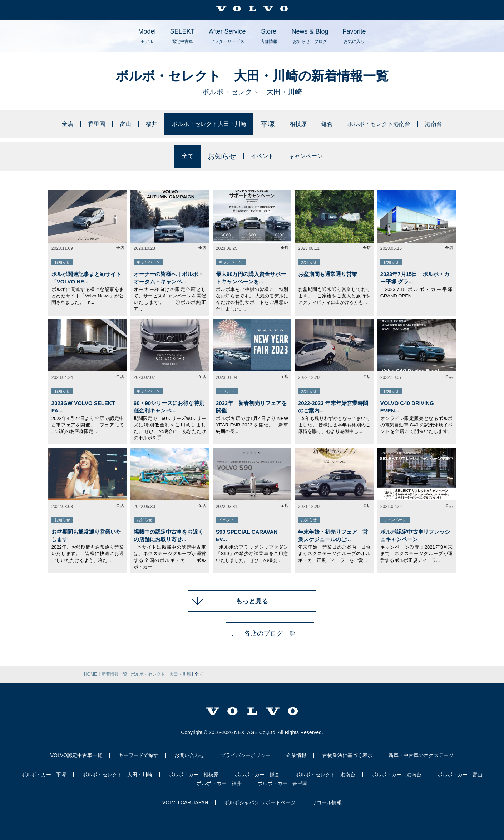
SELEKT (182, 36)
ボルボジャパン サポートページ (260, 802)
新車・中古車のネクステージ (421, 755)
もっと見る (252, 601)
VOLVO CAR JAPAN (185, 802)
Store (269, 36)
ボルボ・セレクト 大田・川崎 (117, 775)
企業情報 (296, 755)
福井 (134, 124)
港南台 (461, 124)
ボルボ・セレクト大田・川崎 (202, 124)
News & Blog (310, 36)
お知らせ (216, 156)
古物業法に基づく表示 (347, 755)
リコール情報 (327, 802)
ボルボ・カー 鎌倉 (257, 775)
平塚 (270, 124)
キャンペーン (310, 156)
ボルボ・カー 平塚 (44, 775)
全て (181, 156)
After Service (227, 36)
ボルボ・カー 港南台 (396, 775)
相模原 (302, 124)
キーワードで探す (138, 755)
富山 (105, 124)
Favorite (354, 36)
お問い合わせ (189, 755)
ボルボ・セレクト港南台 (396, 124)
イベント (260, 156)
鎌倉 (335, 124)
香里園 (72, 124)
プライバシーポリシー (246, 755)
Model (147, 36)
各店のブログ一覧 (252, 633)
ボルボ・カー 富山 (460, 775)
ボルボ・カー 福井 (219, 783)
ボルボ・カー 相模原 (193, 775)
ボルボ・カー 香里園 (282, 783)
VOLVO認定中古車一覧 (76, 755)
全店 (40, 124)
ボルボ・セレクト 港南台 (325, 775)
